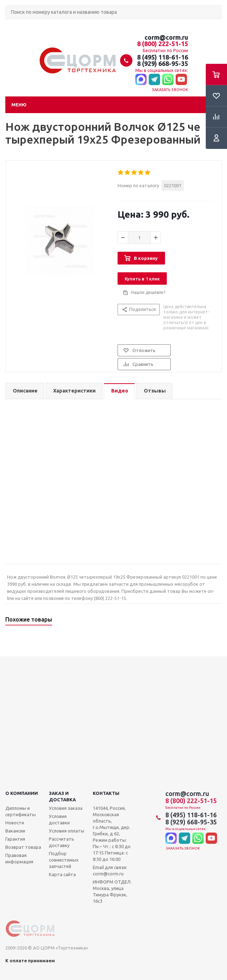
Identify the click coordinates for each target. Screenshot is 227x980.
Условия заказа (66, 808)
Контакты (106, 793)
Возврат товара (23, 847)
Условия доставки (59, 819)
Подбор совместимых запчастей (64, 860)
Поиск (9, 25)
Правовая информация (19, 858)
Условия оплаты (67, 831)
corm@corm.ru (166, 37)
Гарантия (15, 839)
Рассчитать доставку (61, 842)
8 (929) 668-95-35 (163, 63)
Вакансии (15, 831)
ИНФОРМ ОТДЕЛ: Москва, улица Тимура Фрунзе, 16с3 (112, 891)
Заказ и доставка (62, 796)
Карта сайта (62, 874)
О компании (22, 793)
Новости (15, 823)
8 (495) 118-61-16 (163, 57)
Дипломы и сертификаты (21, 811)
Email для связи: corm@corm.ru (110, 870)
